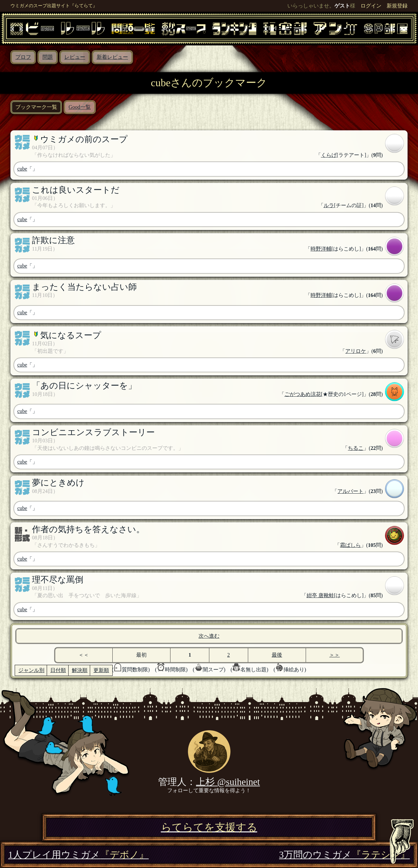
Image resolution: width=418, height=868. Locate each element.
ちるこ (356, 448)
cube (22, 169)
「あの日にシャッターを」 (84, 386)
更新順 (101, 670)
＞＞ (334, 655)
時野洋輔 (321, 249)
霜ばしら (350, 545)
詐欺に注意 (53, 240)
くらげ (329, 155)
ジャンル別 (31, 670)
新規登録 (397, 6)
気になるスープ (71, 335)
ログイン (371, 6)
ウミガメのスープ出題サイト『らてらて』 (54, 6)
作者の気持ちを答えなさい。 (88, 529)
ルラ (329, 205)
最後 (277, 655)
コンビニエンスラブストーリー (93, 432)
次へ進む (209, 636)
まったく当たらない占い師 (84, 287)
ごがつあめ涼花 (303, 394)
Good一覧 (80, 107)
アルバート (350, 491)
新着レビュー (112, 57)
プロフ (23, 57)
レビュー (75, 57)
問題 (48, 57)
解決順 (80, 670)
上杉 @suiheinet (228, 782)
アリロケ (356, 351)
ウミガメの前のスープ (84, 139)
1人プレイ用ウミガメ (78, 855)
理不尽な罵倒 (58, 580)
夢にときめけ (58, 483)
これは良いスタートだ (76, 190)
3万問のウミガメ (345, 855)
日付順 (58, 670)
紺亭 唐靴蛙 (320, 595)
